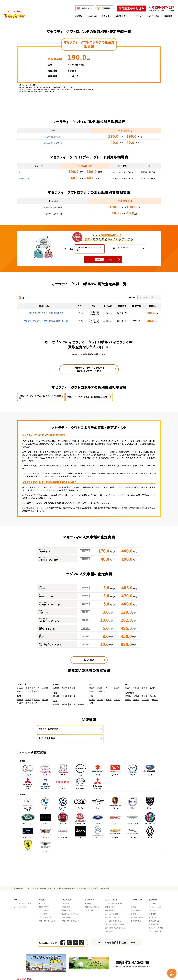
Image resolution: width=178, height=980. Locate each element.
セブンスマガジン (155, 912)
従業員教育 (109, 922)
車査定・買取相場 (40, 879)
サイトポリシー (147, 975)
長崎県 (144, 696)
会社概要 (152, 894)
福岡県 (128, 696)
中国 (91, 696)
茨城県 (20, 700)
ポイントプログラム (45, 908)
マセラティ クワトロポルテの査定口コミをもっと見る (89, 369)
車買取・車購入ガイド (157, 915)
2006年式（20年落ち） (53, 143)
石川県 (64, 696)
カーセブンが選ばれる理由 (115, 894)
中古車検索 (92, 16)
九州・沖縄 (130, 693)
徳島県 (128, 688)
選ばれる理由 (122, 16)
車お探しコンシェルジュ (70, 905)
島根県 (100, 700)
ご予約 (133, 898)
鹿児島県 (145, 700)
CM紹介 (152, 901)
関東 (19, 696)
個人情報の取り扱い (64, 975)
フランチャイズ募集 (156, 918)
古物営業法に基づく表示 (101, 975)
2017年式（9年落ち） (53, 137)
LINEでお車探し (67, 908)
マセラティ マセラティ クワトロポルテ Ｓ (46, 313)
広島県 (117, 700)
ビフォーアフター (137, 908)
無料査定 (42, 894)
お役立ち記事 (154, 16)
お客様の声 (89, 901)
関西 (91, 684)
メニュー (134, 894)
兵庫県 (117, 688)
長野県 (73, 688)
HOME (16, 890)
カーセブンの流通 (111, 905)
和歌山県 (101, 691)
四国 (127, 684)
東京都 (28, 703)
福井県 (73, 696)
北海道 (20, 688)
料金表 (134, 905)
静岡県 (64, 704)
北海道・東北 (23, 684)
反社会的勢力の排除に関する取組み (125, 975)
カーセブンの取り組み (113, 912)
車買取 (79, 16)
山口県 (92, 703)
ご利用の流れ (136, 912)
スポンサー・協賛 (155, 898)
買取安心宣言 (44, 898)
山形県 (28, 691)
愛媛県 (144, 688)
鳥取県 (92, 700)
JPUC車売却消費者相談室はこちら (117, 933)
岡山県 (108, 700)
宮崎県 (136, 700)
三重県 (81, 704)
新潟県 (64, 688)
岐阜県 (56, 704)
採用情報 (168, 16)
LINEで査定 (43, 905)
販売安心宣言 (67, 901)
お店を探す (106, 16)
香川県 (136, 688)
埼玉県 (45, 700)
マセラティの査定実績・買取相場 (63, 879)
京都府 (100, 688)
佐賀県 (136, 696)
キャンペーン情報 (20, 898)
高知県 (153, 688)
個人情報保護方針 (48, 975)
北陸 (55, 693)
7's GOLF (152, 908)
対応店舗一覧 (136, 901)
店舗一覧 (88, 894)
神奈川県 (38, 703)
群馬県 (37, 700)
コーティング (138, 16)
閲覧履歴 (106, 8)
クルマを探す (66, 894)
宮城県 (45, 688)
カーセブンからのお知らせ (23, 894)
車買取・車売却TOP (21, 879)
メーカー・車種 (67, 249)
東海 (55, 701)
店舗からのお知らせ (92, 898)
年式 (113, 248)
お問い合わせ (159, 975)
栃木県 (28, 700)
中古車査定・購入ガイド (47, 912)
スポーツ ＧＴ (25, 178)
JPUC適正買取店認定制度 (115, 915)
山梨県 (56, 688)
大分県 (128, 700)
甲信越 (56, 684)
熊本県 (153, 696)
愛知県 (73, 704)
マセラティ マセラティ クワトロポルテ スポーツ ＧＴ (46, 321)
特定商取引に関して (82, 975)
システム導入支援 (155, 922)
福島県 (37, 691)
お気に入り (87, 8)
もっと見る (89, 660)
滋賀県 (92, 688)
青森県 (28, 688)
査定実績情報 (44, 901)
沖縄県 (155, 700)
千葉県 (20, 703)
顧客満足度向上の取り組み (115, 918)
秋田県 (20, 691)
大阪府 (108, 688)
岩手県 (37, 688)
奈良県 (92, 691)
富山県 (56, 696)
